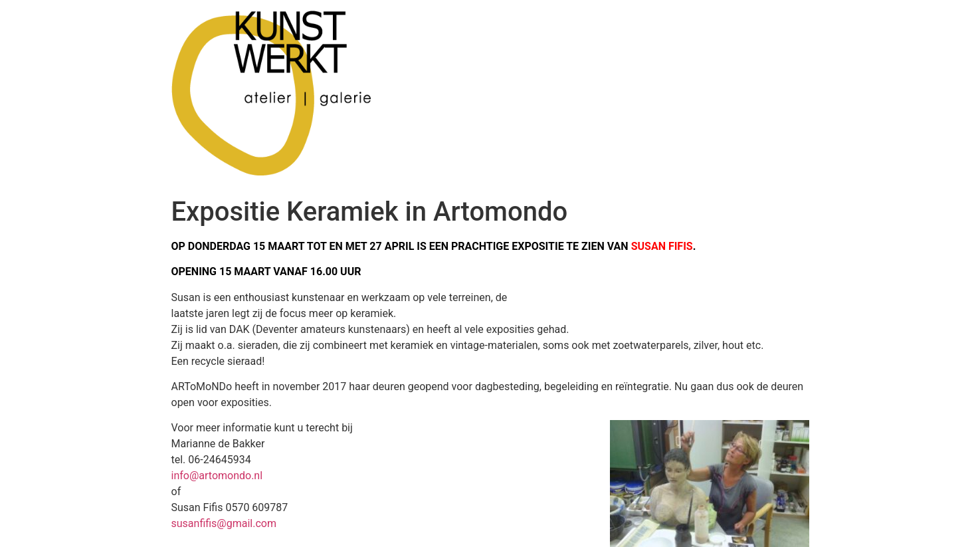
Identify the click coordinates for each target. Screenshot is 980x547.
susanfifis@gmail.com (224, 523)
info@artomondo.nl (217, 476)
